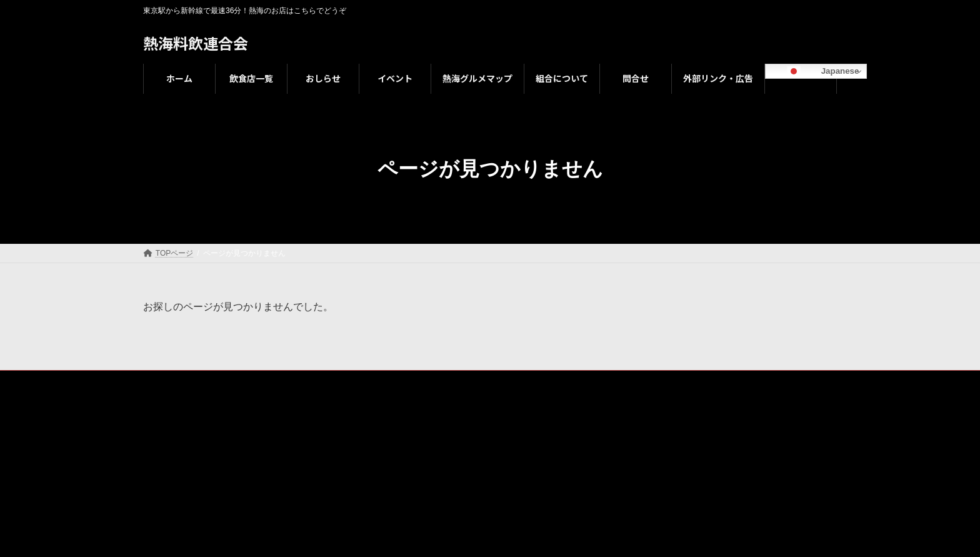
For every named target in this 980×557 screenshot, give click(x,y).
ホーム (166, 382)
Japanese (814, 71)
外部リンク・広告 (609, 382)
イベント (336, 382)
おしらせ (281, 382)
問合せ (542, 382)
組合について (484, 382)
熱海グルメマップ (406, 382)
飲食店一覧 (221, 382)
